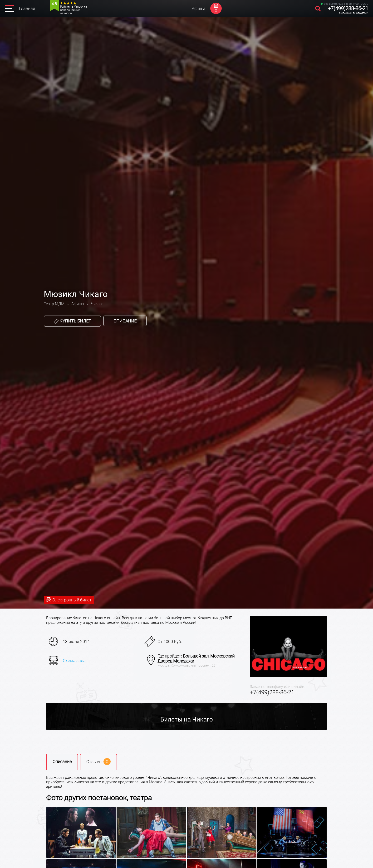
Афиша (199, 8)
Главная (27, 8)
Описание (125, 321)
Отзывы (98, 762)
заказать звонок (353, 12)
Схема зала (74, 661)
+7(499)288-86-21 (348, 8)
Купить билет (72, 321)
